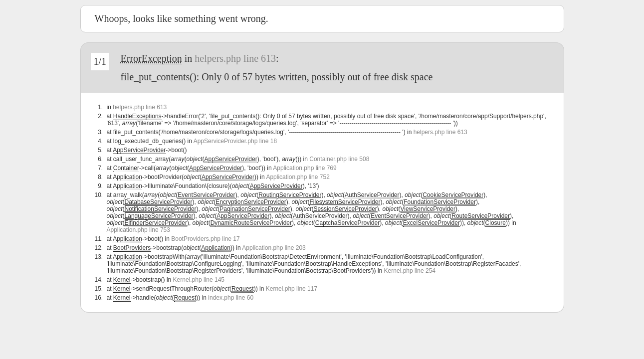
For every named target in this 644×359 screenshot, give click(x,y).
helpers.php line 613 (235, 58)
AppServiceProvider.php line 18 (235, 141)
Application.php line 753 (138, 230)
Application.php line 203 (274, 248)
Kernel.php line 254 (410, 271)
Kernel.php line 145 (199, 280)
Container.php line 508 (339, 159)
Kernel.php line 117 (292, 289)
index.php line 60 (231, 298)
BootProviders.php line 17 (205, 239)
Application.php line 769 (305, 168)
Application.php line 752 (298, 177)
